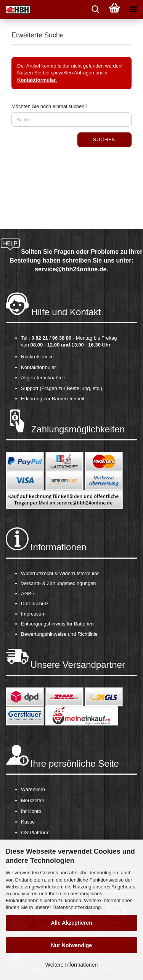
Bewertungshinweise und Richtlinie (59, 634)
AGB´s (28, 594)
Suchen (104, 139)
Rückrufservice (37, 357)
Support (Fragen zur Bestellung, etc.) (62, 388)
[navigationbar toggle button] (133, 10)
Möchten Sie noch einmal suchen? (49, 106)
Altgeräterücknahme (43, 378)
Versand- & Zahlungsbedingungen (59, 583)
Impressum (33, 614)
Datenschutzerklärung (77, 907)
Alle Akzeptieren (71, 923)
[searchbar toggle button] (95, 10)
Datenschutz (35, 604)
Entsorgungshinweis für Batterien (57, 624)
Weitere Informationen (71, 965)
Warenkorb (33, 789)
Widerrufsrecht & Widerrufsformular (60, 573)
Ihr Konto (31, 811)
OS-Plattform (35, 833)
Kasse (28, 822)
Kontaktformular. (37, 80)
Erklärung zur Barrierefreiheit (53, 399)
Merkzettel (32, 800)
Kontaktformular (39, 367)
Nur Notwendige (71, 945)
